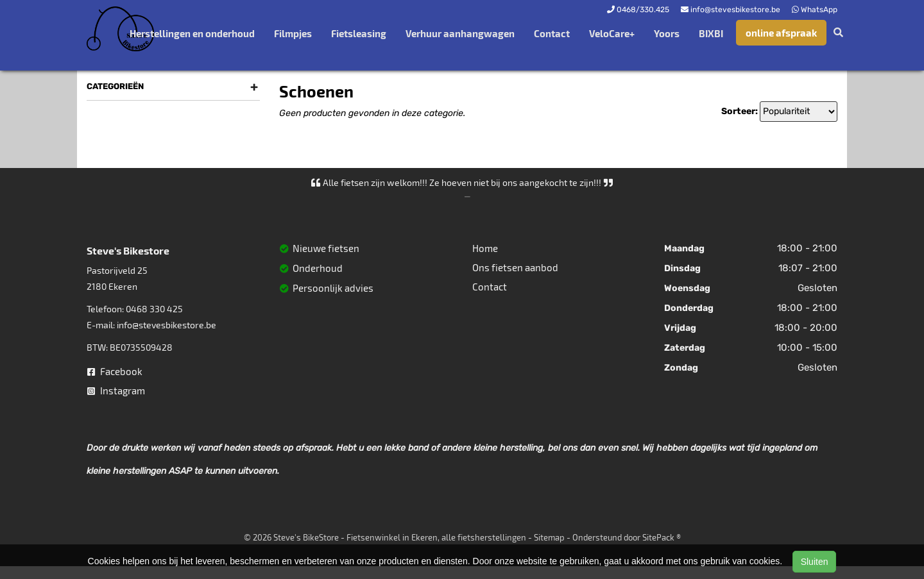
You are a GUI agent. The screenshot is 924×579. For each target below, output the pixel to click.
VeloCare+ (612, 33)
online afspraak (781, 33)
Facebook (115, 371)
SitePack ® (662, 537)
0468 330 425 (154, 309)
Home (485, 248)
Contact (552, 33)
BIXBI (711, 33)
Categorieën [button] (172, 87)
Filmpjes (293, 33)
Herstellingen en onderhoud (192, 33)
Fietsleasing (359, 33)
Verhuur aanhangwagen (460, 33)
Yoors (667, 33)
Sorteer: (740, 111)
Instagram (116, 390)
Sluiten (815, 562)
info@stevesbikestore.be (167, 325)
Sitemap (549, 537)
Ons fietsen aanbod (515, 267)
